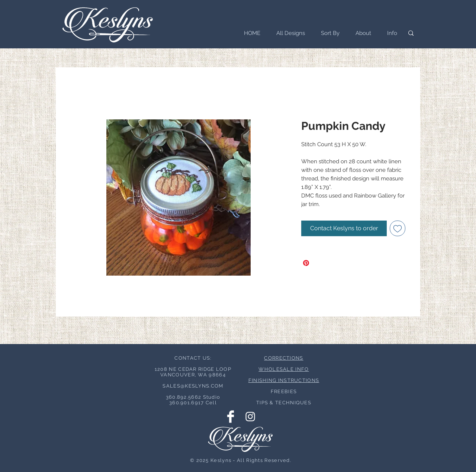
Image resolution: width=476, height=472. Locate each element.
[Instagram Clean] (250, 417)
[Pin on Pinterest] (306, 263)
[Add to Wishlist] (398, 228)
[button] (328, 33)
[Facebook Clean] (231, 417)
